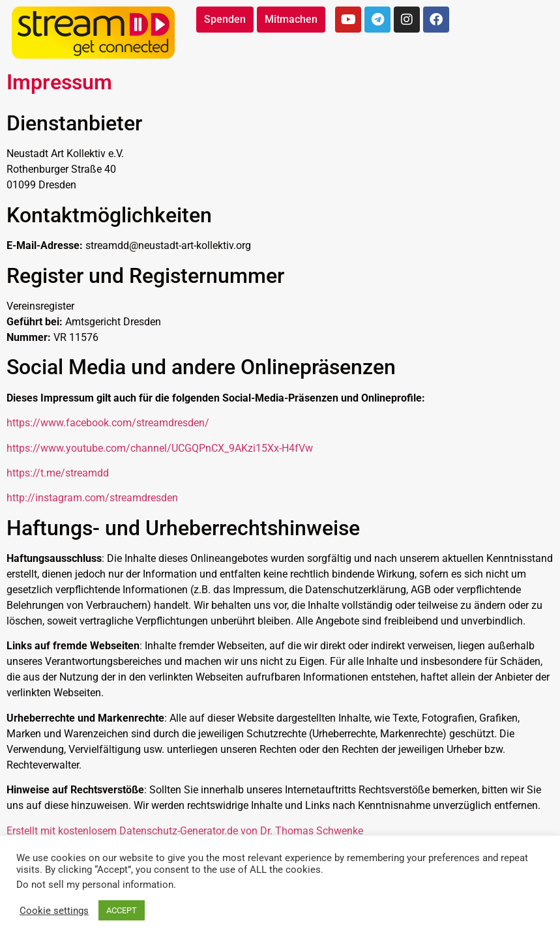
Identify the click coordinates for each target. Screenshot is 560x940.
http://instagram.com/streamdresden (92, 498)
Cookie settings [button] (54, 911)
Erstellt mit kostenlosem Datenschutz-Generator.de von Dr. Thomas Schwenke (185, 831)
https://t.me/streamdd (58, 473)
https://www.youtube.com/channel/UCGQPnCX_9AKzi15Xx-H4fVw (160, 448)
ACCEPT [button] (122, 910)
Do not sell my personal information (95, 885)
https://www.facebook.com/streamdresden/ (108, 423)
